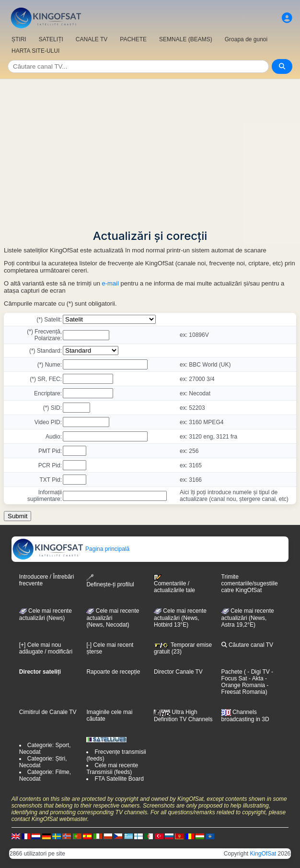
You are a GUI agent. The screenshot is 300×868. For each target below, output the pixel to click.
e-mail (110, 283)
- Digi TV (258, 672)
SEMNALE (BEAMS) (186, 39)
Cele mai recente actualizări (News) (46, 615)
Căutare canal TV (248, 645)
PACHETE (133, 39)
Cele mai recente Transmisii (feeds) (112, 769)
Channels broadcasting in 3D (245, 716)
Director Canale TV (178, 672)
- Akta (255, 678)
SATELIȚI (51, 39)
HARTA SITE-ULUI (35, 51)
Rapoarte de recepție (113, 672)
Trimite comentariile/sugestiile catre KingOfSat (250, 583)
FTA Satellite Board (119, 779)
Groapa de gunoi (246, 39)
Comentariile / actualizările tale (174, 584)
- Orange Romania (244, 682)
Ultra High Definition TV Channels (183, 715)
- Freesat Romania (245, 689)
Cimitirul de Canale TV (48, 712)
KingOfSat (263, 854)
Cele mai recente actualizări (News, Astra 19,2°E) (248, 618)
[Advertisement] (150, 151)
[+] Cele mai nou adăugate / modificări (46, 648)
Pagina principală (71, 549)
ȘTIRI (19, 39)
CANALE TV (92, 39)
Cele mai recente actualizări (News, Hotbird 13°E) (180, 618)
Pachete (232, 672)
